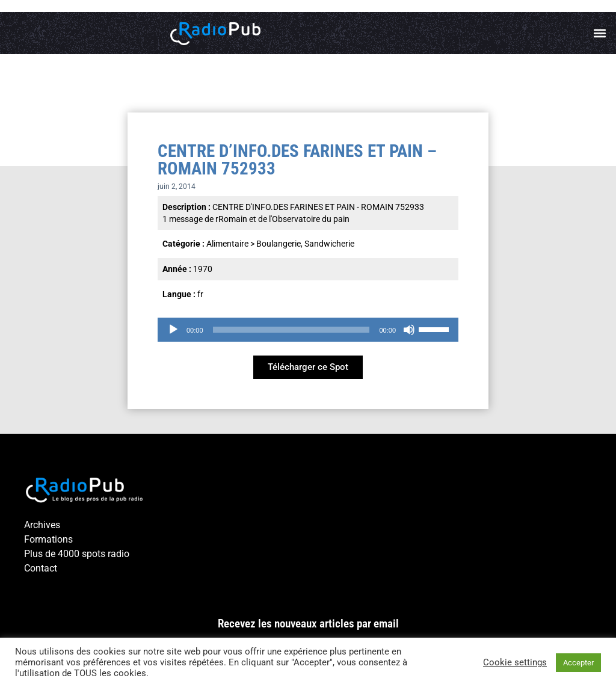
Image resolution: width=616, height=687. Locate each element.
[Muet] (409, 330)
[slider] (291, 330)
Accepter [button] (578, 663)
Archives (42, 525)
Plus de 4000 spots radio (77, 554)
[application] (308, 330)
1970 (203, 269)
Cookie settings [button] (515, 662)
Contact (41, 568)
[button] (600, 33)
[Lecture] (173, 330)
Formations (48, 539)
